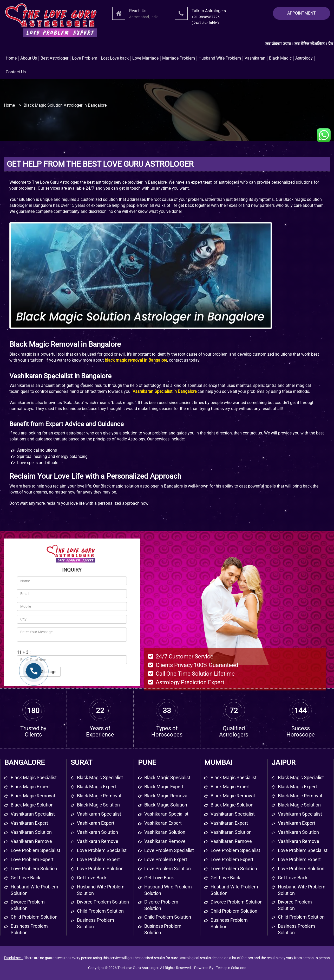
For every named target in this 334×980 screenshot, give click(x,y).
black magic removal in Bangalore (136, 360)
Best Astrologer (54, 58)
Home (11, 58)
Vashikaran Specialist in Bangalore (165, 391)
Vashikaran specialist (33, 814)
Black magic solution (32, 805)
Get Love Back (92, 878)
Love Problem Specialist (102, 850)
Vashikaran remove (31, 841)
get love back (25, 878)
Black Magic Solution (98, 805)
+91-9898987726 (206, 17)
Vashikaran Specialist (99, 814)
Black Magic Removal (99, 796)
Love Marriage (145, 58)
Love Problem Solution (100, 869)
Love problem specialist (35, 850)
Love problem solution (34, 869)
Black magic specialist (34, 777)
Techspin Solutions (231, 968)
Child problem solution (34, 917)
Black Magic (280, 58)
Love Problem (85, 58)
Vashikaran (255, 58)
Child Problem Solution (100, 911)
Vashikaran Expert (96, 823)
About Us (29, 58)
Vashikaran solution (31, 832)
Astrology (304, 58)
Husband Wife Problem (220, 58)
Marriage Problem (179, 58)
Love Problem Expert (98, 859)
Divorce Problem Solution (103, 902)
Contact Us (16, 72)
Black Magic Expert (97, 787)
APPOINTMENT (302, 13)
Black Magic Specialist (100, 777)
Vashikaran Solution (97, 832)
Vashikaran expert (29, 823)
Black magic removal (33, 796)
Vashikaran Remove (98, 841)
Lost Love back (115, 58)
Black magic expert (30, 787)
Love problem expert (32, 859)
